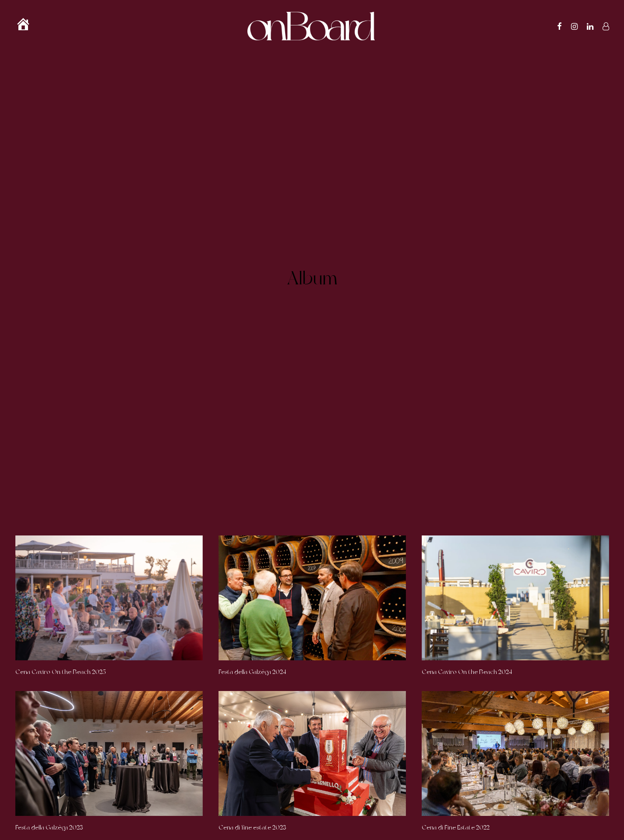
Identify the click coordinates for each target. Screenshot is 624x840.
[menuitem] (27, 26)
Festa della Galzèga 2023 (49, 776)
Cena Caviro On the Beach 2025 (61, 620)
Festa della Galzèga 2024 (252, 620)
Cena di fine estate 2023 (252, 776)
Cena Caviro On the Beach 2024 (467, 620)
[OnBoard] (311, 26)
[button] (560, 26)
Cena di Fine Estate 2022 (456, 776)
